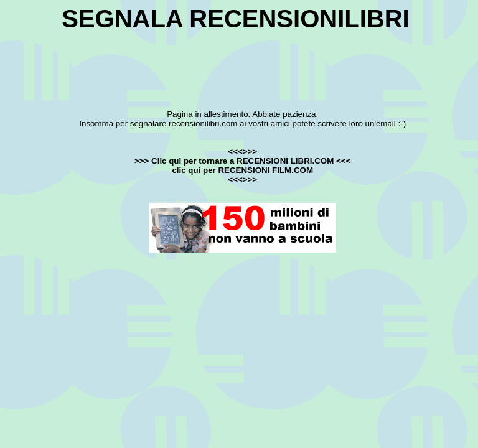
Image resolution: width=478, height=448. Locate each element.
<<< (342, 161)
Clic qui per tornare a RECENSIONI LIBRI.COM (242, 161)
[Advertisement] (239, 61)
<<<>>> (242, 152)
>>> (143, 161)
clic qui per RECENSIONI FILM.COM (242, 170)
